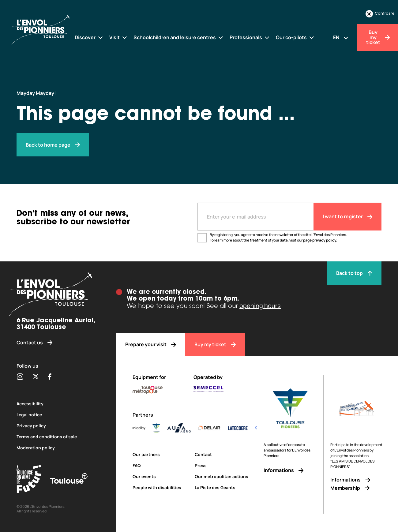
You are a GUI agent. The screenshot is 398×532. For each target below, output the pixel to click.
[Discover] (89, 37)
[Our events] (161, 476)
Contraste (380, 14)
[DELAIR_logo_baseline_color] (219, 428)
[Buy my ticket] (215, 345)
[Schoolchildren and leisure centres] (179, 37)
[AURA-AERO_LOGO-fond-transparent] (189, 428)
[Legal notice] (58, 415)
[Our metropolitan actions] (226, 476)
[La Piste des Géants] (226, 487)
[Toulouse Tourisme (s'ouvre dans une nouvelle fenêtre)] (29, 480)
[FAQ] (161, 465)
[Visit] (118, 37)
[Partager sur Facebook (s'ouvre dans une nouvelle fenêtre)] (50, 377)
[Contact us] (58, 343)
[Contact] (226, 454)
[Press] (226, 465)
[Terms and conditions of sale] (58, 437)
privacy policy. (325, 240)
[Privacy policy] (58, 426)
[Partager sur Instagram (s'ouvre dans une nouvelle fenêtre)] (20, 377)
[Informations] (290, 470)
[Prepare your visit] (151, 345)
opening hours (260, 306)
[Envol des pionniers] (53, 145)
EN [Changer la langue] (336, 37)
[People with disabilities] (161, 487)
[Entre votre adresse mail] (255, 217)
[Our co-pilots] (295, 37)
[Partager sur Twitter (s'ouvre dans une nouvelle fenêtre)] (36, 377)
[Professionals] (250, 37)
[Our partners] (161, 454)
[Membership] (357, 488)
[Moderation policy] (58, 448)
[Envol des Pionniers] (46, 30)
